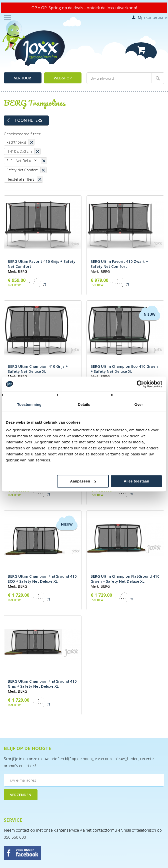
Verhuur (22, 78)
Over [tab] (139, 404)
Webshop (63, 78)
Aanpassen (83, 481)
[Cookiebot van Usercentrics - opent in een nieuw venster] (140, 384)
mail (127, 830)
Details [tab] (84, 404)
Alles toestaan (136, 481)
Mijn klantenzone (152, 17)
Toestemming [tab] (29, 404)
